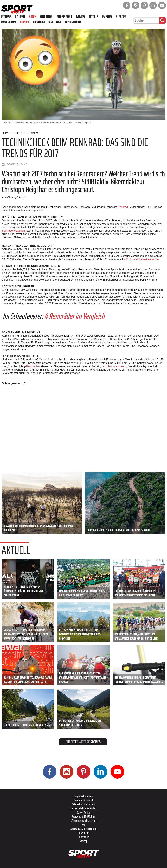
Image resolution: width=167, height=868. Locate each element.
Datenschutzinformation (83, 804)
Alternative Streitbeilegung (83, 829)
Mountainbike (9, 22)
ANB (84, 825)
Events (107, 17)
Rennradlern (33, 366)
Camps (80, 17)
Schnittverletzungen (13, 231)
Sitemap (84, 841)
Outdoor (46, 17)
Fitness (6, 17)
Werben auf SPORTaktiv (84, 816)
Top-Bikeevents (73, 22)
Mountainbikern (117, 366)
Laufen (20, 17)
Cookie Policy (83, 812)
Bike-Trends (55, 22)
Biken (33, 17)
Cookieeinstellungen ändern (83, 808)
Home (6, 133)
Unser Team (84, 833)
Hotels (94, 17)
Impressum (83, 837)
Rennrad (25, 22)
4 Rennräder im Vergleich (75, 316)
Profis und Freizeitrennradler (142, 259)
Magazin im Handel (84, 800)
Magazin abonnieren (83, 796)
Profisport (64, 17)
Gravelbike (39, 22)
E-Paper (121, 17)
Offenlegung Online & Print (83, 821)
